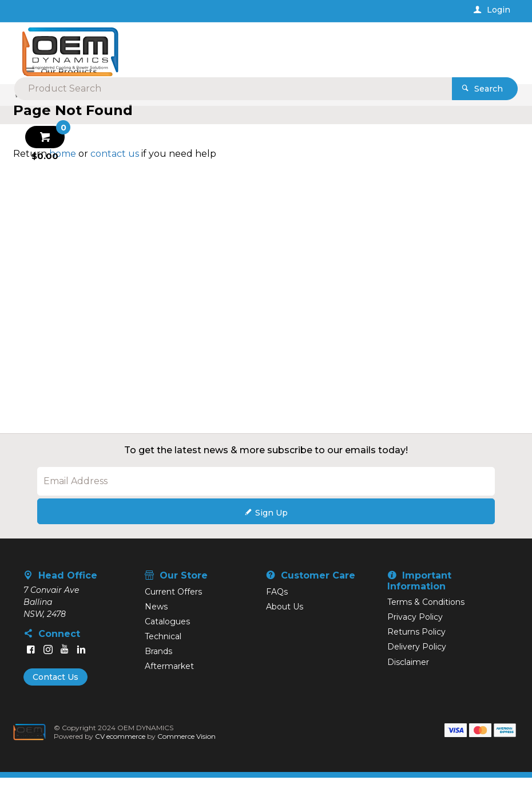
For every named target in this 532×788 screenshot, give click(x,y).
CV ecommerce (124, 747)
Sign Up (271, 522)
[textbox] (262, 46)
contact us (115, 163)
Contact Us (55, 687)
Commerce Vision (190, 747)
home (63, 163)
